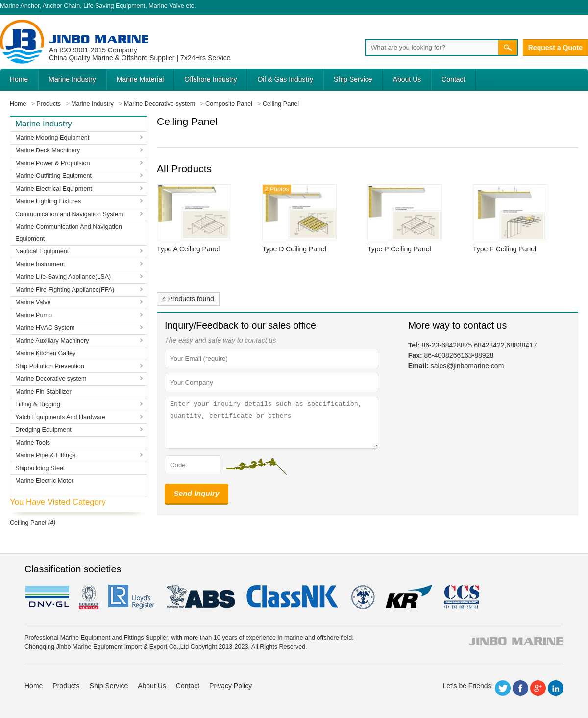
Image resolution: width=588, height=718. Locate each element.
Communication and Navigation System (69, 214)
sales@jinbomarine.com (467, 366)
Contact (453, 79)
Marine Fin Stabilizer (43, 392)
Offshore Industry (210, 79)
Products (66, 686)
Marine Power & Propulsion (53, 163)
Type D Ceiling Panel (294, 249)
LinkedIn (556, 688)
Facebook (520, 688)
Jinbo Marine (99, 39)
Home (19, 79)
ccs (461, 597)
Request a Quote (555, 48)
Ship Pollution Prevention (50, 366)
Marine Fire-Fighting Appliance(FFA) (65, 290)
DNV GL (47, 597)
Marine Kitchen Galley (45, 353)
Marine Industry (72, 79)
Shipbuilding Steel (40, 468)
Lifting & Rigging (38, 404)
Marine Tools (33, 443)
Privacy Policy (231, 686)
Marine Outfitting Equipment (53, 176)
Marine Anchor (20, 6)
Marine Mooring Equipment (52, 138)
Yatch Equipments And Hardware (61, 417)
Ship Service (353, 79)
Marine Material (140, 79)
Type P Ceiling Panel (399, 249)
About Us (407, 79)
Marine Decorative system (51, 379)
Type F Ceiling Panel (504, 249)
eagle (201, 597)
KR (409, 597)
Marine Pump (34, 315)
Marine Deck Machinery (48, 150)
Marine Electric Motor (44, 481)
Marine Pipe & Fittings (45, 455)
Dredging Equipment (43, 430)
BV (89, 597)
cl (293, 597)
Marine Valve (166, 6)
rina (362, 597)
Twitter (503, 688)
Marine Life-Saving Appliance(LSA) (63, 277)
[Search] (432, 48)
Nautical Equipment (42, 251)
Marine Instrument (40, 264)
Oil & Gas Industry (285, 79)
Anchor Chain (61, 6)
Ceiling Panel (28, 523)
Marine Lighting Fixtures (48, 201)
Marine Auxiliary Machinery (52, 341)
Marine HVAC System (45, 328)
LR (132, 597)
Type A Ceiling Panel (188, 249)
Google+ (538, 688)
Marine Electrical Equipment (54, 189)
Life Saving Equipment (114, 6)
